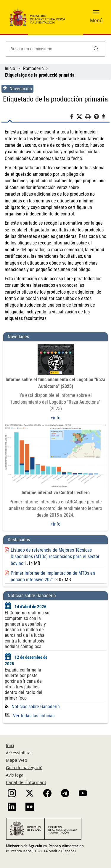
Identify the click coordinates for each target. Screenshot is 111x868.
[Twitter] (81, 117)
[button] (96, 14)
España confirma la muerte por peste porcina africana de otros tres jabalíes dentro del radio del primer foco (24, 684)
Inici (10, 745)
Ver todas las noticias (30, 716)
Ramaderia (33, 69)
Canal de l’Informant (26, 782)
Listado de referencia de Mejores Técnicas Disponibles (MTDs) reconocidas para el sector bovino (55, 557)
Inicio (10, 69)
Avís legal (15, 775)
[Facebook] (73, 117)
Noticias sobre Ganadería (36, 707)
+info (55, 418)
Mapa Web (17, 760)
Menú (96, 20)
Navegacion (17, 88)
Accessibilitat (19, 753)
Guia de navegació (24, 768)
